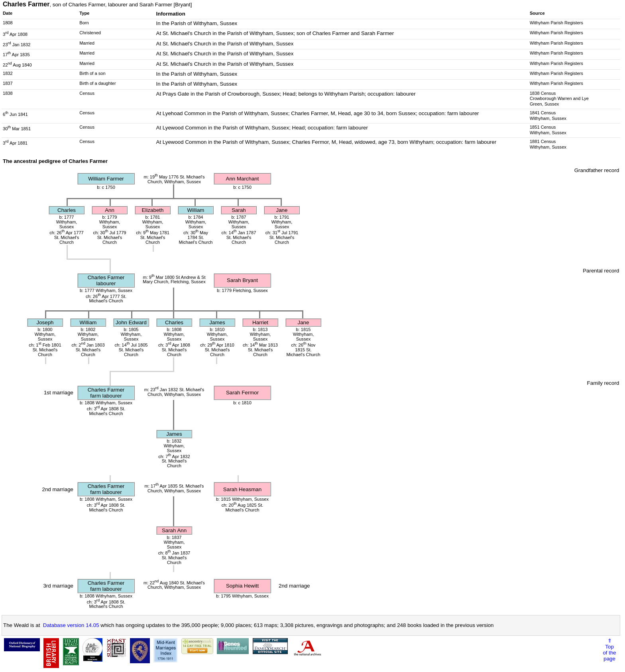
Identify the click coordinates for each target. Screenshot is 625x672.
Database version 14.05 (71, 625)
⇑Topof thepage (609, 650)
